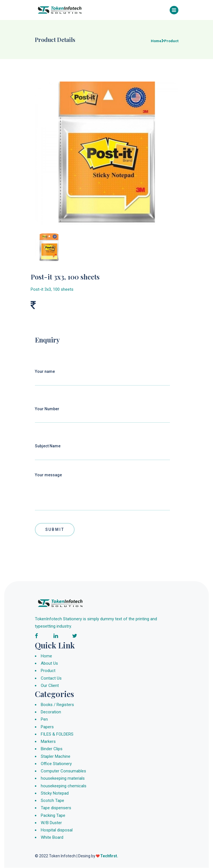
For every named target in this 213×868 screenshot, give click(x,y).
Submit (55, 529)
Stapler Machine (56, 756)
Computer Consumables (63, 771)
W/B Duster (51, 823)
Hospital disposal (57, 830)
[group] (107, 154)
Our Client (50, 686)
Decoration (51, 712)
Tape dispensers (56, 808)
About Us (49, 664)
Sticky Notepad (55, 793)
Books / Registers (57, 705)
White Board (52, 838)
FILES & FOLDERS (57, 734)
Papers (47, 727)
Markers (48, 742)
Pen (44, 720)
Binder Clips (52, 749)
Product (48, 671)
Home (46, 656)
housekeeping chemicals (64, 786)
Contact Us (51, 678)
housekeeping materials (63, 779)
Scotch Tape (52, 801)
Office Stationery (56, 764)
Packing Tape (53, 815)
